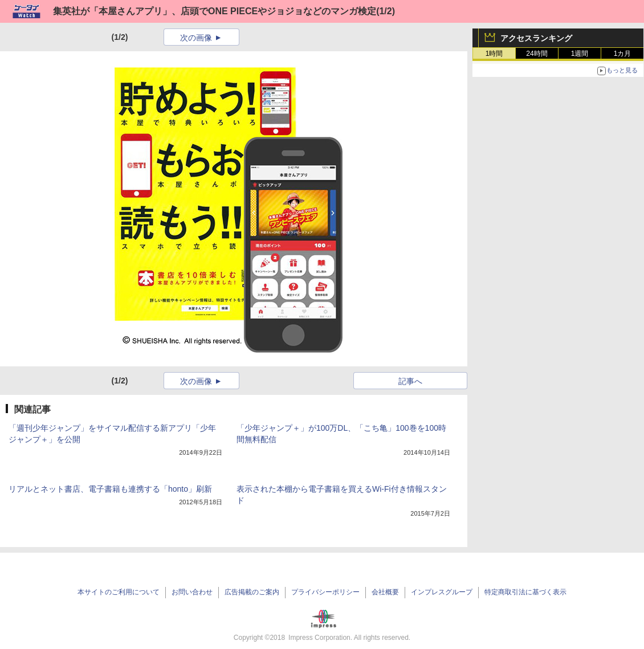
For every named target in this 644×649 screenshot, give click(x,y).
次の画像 (196, 38)
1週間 (580, 54)
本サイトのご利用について (119, 592)
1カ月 (623, 54)
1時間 (494, 54)
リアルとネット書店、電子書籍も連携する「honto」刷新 (110, 489)
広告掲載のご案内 (252, 592)
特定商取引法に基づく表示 (525, 592)
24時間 (537, 54)
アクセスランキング (536, 38)
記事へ (410, 381)
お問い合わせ (192, 592)
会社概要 (385, 592)
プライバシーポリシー (325, 592)
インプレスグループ (442, 592)
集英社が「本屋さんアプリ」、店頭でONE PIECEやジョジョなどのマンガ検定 (215, 11)
